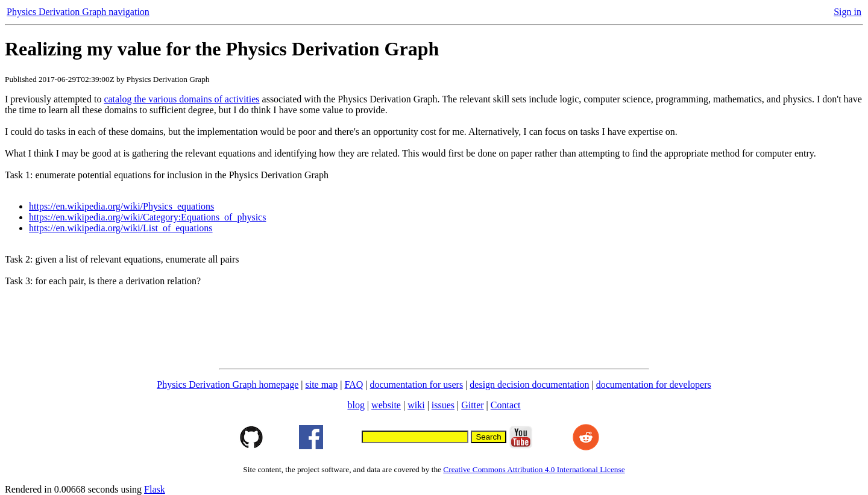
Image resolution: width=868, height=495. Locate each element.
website (386, 405)
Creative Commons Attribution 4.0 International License (534, 469)
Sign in (848, 12)
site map (322, 384)
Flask (155, 489)
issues (443, 405)
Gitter (472, 405)
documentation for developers (654, 384)
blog (356, 405)
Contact (506, 405)
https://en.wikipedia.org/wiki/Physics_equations (121, 206)
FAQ (354, 384)
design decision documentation (529, 384)
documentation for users (417, 384)
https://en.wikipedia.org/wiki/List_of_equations (121, 228)
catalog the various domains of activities (181, 99)
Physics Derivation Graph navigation (78, 12)
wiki (416, 405)
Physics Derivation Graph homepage (228, 384)
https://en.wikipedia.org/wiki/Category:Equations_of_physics (147, 217)
